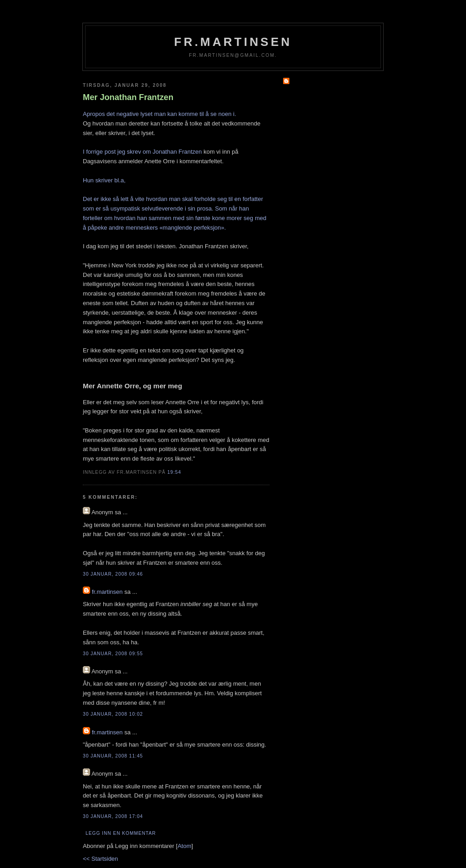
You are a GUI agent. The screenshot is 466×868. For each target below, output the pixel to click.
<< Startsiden (100, 859)
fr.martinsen (233, 42)
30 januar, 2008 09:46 (113, 574)
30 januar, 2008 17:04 (113, 816)
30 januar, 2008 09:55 (113, 654)
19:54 (174, 472)
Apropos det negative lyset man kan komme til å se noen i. (160, 114)
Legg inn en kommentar (121, 833)
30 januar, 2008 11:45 (113, 756)
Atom (184, 846)
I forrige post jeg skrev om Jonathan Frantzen (142, 152)
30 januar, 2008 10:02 (113, 714)
